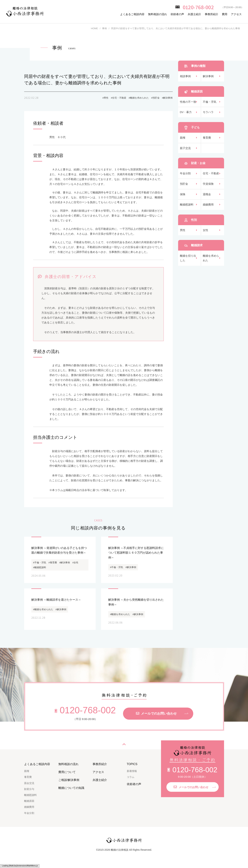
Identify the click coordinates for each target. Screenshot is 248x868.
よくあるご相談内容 (132, 14)
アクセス (236, 14)
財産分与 (29, 793)
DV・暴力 (186, 113)
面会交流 (29, 787)
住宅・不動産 (211, 176)
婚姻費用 (208, 208)
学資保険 (208, 187)
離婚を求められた (211, 263)
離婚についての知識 (71, 792)
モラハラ (208, 113)
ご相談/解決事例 (69, 784)
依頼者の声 (177, 14)
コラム (131, 781)
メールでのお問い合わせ (156, 717)
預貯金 (184, 187)
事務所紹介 (212, 14)
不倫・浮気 (210, 102)
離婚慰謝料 (187, 208)
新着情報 (132, 775)
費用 (225, 14)
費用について (67, 776)
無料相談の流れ (157, 14)
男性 (183, 234)
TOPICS (132, 768)
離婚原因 (29, 805)
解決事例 (208, 77)
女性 (205, 234)
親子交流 (185, 150)
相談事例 (185, 77)
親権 (183, 139)
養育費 (207, 139)
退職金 (207, 197)
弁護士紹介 (194, 14)
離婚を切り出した (188, 263)
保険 (183, 197)
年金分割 (185, 176)
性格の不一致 (188, 102)
